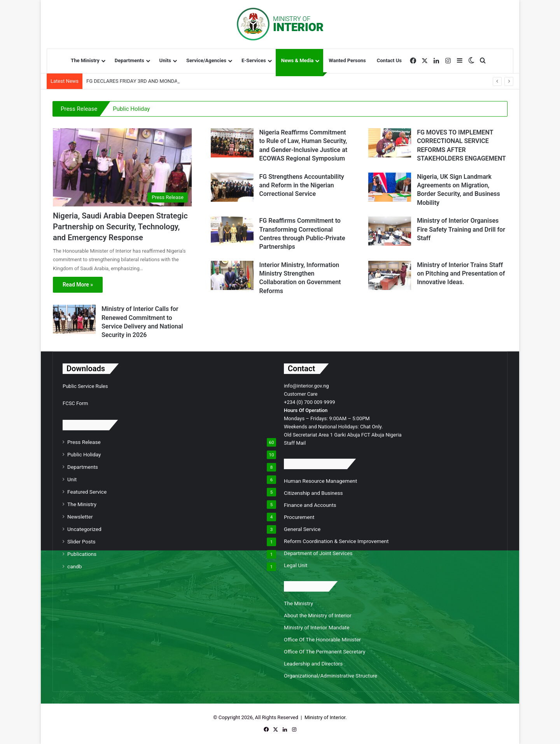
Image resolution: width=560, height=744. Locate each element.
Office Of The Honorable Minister (322, 639)
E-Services (254, 60)
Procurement (299, 517)
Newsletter (80, 517)
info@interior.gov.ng (306, 386)
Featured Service (87, 492)
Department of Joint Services (318, 553)
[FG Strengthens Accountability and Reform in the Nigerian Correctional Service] (232, 187)
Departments (129, 60)
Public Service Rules (85, 386)
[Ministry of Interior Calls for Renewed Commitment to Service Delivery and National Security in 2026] (74, 319)
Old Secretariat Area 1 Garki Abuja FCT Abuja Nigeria (343, 435)
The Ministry (85, 60)
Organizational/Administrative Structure (331, 676)
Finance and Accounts (310, 505)
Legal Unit (296, 565)
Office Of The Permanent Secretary (325, 651)
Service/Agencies (206, 60)
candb (74, 566)
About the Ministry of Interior (318, 615)
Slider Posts (81, 541)
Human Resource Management (320, 481)
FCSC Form (75, 403)
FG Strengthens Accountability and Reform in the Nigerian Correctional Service (302, 185)
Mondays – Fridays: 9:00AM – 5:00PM (327, 418)
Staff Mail (295, 443)
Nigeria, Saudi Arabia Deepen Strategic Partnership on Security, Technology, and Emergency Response (120, 227)
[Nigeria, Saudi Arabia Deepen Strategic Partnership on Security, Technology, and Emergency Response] (122, 167)
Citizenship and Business (313, 493)
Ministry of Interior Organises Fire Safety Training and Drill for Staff (461, 229)
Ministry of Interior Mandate (317, 627)
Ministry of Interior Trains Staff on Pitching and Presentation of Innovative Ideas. (461, 274)
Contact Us (389, 60)
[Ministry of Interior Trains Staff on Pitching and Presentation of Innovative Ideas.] (390, 275)
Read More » (78, 285)
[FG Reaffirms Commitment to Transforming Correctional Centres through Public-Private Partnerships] (232, 231)
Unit (72, 479)
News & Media (297, 60)
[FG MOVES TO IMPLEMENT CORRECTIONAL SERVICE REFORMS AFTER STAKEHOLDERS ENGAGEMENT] (390, 143)
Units (165, 60)
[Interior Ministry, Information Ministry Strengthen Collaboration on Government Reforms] (232, 275)
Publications (82, 554)
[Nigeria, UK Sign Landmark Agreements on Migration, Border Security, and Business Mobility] (390, 187)
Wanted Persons (347, 60)
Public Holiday (131, 109)
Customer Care (301, 394)
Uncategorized (84, 529)
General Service (302, 529)
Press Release (79, 109)
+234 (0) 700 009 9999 (310, 402)
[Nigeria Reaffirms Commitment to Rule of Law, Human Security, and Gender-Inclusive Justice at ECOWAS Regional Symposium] (232, 143)
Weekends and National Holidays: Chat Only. (333, 427)
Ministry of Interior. (326, 717)
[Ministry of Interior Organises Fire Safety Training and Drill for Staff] (390, 231)
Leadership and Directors (313, 664)
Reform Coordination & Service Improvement (336, 541)
